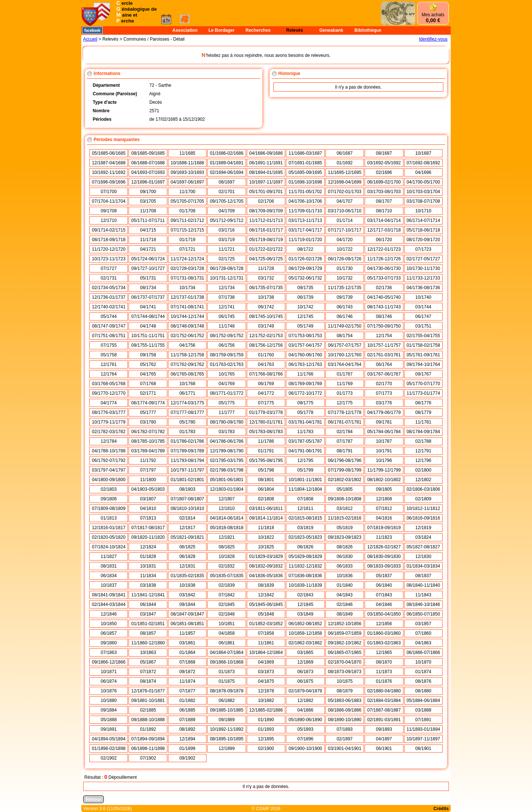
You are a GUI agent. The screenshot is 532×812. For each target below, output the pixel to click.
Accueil (90, 39)
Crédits (441, 809)
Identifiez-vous (433, 39)
